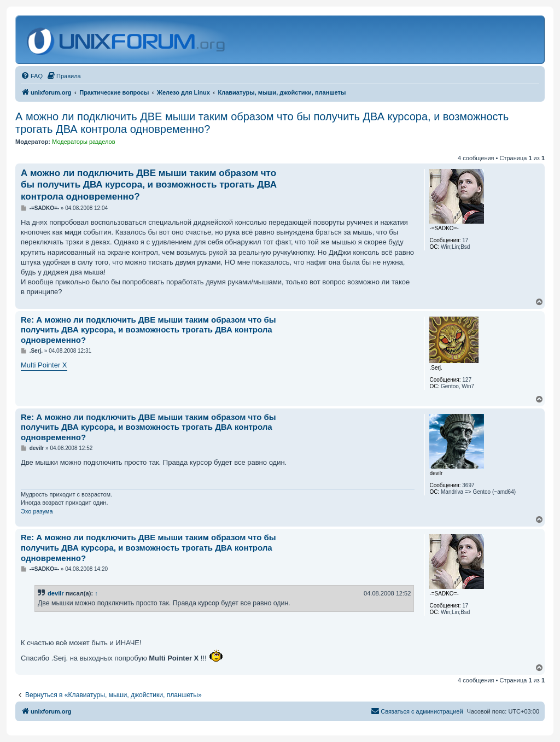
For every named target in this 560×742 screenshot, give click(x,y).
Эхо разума (37, 511)
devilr (56, 593)
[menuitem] (32, 76)
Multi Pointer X (44, 365)
